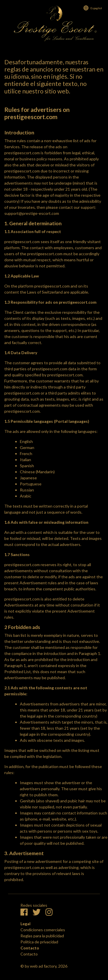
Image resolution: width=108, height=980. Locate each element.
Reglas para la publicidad (42, 936)
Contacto (29, 954)
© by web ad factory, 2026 (44, 966)
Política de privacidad (39, 942)
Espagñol (96, 8)
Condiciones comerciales (43, 930)
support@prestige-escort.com (32, 213)
